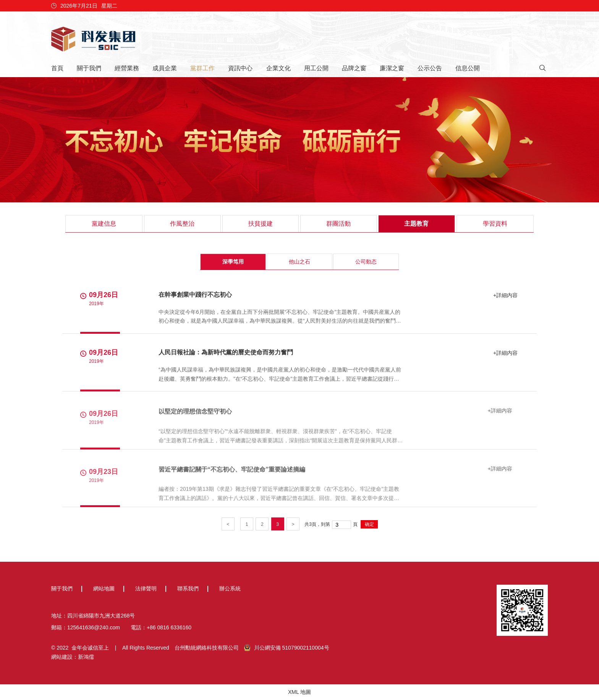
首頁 (57, 68)
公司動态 (366, 262)
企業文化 (278, 68)
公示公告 (430, 68)
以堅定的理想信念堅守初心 (195, 413)
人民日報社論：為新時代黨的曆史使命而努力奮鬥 (226, 353)
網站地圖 (104, 588)
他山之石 (299, 262)
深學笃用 (233, 262)
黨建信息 (104, 224)
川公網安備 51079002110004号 (287, 648)
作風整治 (182, 224)
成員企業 (165, 68)
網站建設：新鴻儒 (73, 657)
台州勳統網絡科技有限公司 (207, 648)
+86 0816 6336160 (169, 627)
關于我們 (89, 68)
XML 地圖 (299, 692)
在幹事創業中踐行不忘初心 (195, 295)
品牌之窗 (354, 68)
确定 (369, 524)
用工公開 (316, 68)
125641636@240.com (94, 627)
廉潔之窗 (392, 68)
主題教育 (416, 224)
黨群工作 (202, 68)
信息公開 (468, 68)
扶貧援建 (261, 224)
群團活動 (338, 224)
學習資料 (495, 224)
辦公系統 (230, 588)
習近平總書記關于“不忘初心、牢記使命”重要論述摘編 (232, 471)
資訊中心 (240, 68)
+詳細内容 (505, 295)
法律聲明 (146, 588)
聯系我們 (188, 588)
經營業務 (127, 68)
